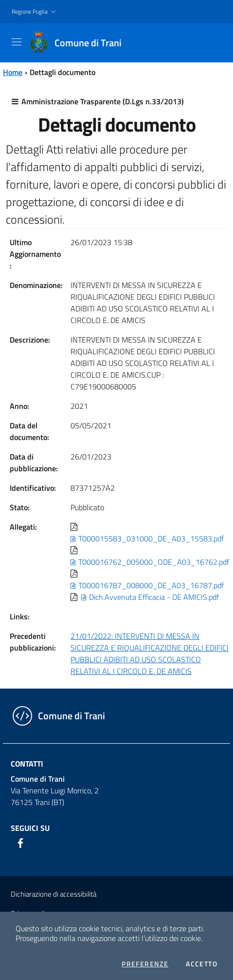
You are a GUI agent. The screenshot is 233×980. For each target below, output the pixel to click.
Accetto (202, 964)
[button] (35, 12)
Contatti (27, 764)
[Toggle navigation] (17, 42)
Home (13, 72)
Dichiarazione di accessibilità (54, 894)
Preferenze (145, 964)
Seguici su (30, 828)
